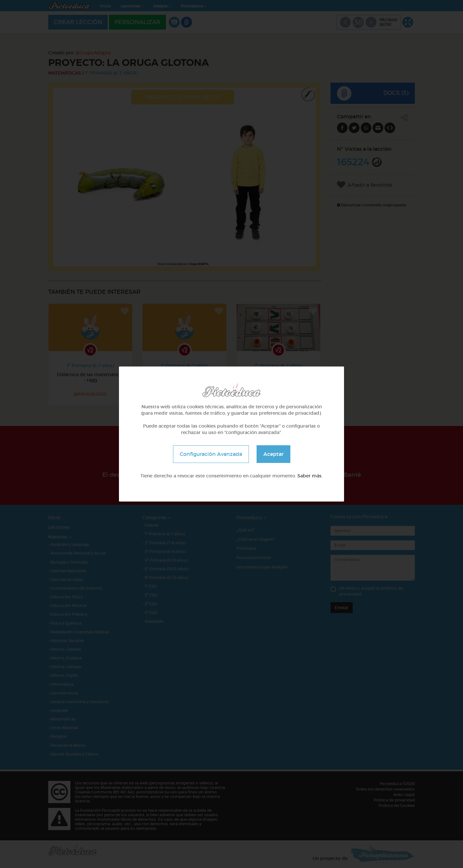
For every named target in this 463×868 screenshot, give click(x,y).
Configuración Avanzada (211, 454)
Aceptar (273, 454)
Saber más (309, 476)
